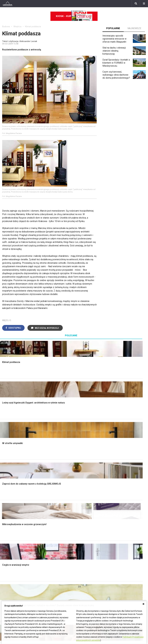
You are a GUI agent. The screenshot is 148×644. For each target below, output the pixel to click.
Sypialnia (81, 465)
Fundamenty (8, 488)
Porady (6, 458)
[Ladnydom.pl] (8, 4)
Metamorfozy (83, 478)
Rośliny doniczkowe (123, 468)
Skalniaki (118, 465)
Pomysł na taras (60, 569)
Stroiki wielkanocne (12, 546)
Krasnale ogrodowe (123, 491)
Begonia (6, 566)
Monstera (118, 458)
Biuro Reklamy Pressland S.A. (116, 566)
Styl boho (81, 481)
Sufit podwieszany (49, 478)
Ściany (5, 491)
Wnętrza (17, 27)
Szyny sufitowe (84, 540)
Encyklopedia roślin (123, 488)
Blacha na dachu (47, 481)
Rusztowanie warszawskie (53, 474)
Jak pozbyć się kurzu (124, 533)
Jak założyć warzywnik (125, 536)
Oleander (7, 576)
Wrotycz (117, 494)
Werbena (7, 599)
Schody (6, 461)
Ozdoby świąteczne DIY (14, 530)
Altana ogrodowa (122, 461)
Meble (5, 520)
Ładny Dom (45, 520)
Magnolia (118, 497)
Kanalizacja (82, 546)
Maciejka (7, 582)
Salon (79, 458)
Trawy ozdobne (121, 506)
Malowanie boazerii (49, 471)
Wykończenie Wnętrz (50, 461)
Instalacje (7, 494)
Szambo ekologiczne (50, 484)
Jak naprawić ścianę (123, 540)
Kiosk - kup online (74, 16)
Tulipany (6, 573)
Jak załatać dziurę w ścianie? (128, 526)
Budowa (6, 27)
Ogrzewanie (82, 530)
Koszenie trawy (121, 478)
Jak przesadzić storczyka (126, 523)
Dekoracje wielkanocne (14, 543)
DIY (115, 543)
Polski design (9, 540)
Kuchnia (80, 468)
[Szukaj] (136, 4)
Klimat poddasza (33, 27)
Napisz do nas (108, 569)
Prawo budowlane (85, 523)
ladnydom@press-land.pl (113, 563)
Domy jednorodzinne (62, 563)
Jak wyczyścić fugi (123, 530)
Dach (5, 474)
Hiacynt (6, 563)
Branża (55, 566)
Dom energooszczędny (88, 549)
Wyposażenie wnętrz (13, 523)
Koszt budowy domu (13, 471)
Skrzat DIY (119, 520)
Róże (5, 569)
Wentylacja (82, 543)
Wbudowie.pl (83, 526)
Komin (5, 465)
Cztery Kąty (45, 523)
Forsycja (6, 586)
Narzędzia (44, 468)
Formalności (8, 478)
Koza (79, 533)
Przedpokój (82, 471)
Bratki (5, 592)
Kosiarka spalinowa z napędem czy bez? (129, 502)
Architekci (7, 536)
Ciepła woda (8, 481)
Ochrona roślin (120, 471)
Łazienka (81, 461)
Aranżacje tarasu (121, 481)
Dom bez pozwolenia (87, 520)
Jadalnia (80, 474)
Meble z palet (120, 474)
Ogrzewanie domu (11, 484)
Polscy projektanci (11, 533)
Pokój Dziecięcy (10, 526)
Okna (5, 468)
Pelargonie (8, 589)
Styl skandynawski (86, 484)
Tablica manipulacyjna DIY (126, 546)
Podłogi (43, 458)
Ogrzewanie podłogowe (88, 536)
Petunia (6, 595)
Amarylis (7, 579)
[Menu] (144, 4)
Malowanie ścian (48, 465)
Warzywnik (119, 484)
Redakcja (105, 573)
